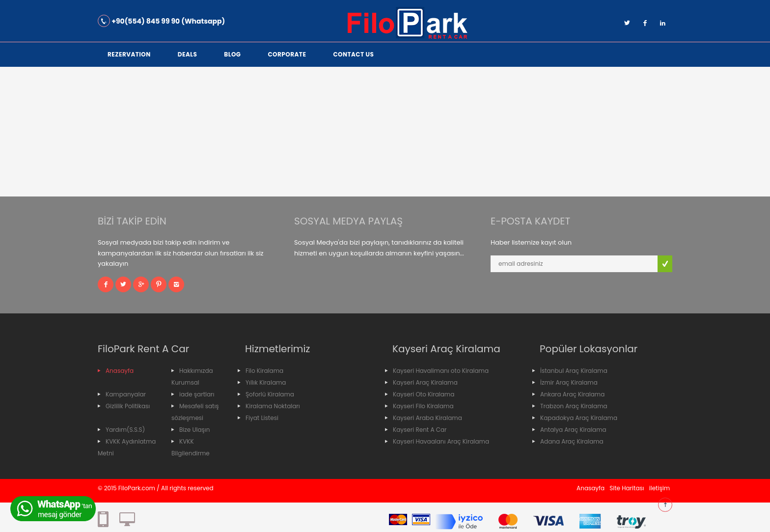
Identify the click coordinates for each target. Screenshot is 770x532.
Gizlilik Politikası (128, 406)
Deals (188, 54)
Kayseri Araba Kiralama (427, 418)
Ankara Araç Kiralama (572, 394)
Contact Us (353, 54)
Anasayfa (120, 371)
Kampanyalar (126, 394)
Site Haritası (627, 488)
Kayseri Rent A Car (420, 430)
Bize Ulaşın (194, 430)
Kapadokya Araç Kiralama (579, 418)
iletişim (660, 488)
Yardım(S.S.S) (125, 430)
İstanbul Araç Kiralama (574, 371)
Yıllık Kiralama (266, 382)
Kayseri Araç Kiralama (425, 382)
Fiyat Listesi (262, 418)
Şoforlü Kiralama (270, 394)
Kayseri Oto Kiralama (424, 394)
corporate (287, 54)
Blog (232, 54)
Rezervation (129, 54)
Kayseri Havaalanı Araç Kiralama (441, 441)
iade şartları (197, 394)
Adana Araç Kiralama (572, 441)
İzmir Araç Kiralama (569, 382)
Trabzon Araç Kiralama (574, 406)
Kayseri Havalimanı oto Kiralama (441, 371)
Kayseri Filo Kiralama (423, 406)
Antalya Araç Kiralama (573, 430)
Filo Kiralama (264, 371)
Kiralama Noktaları (273, 406)
